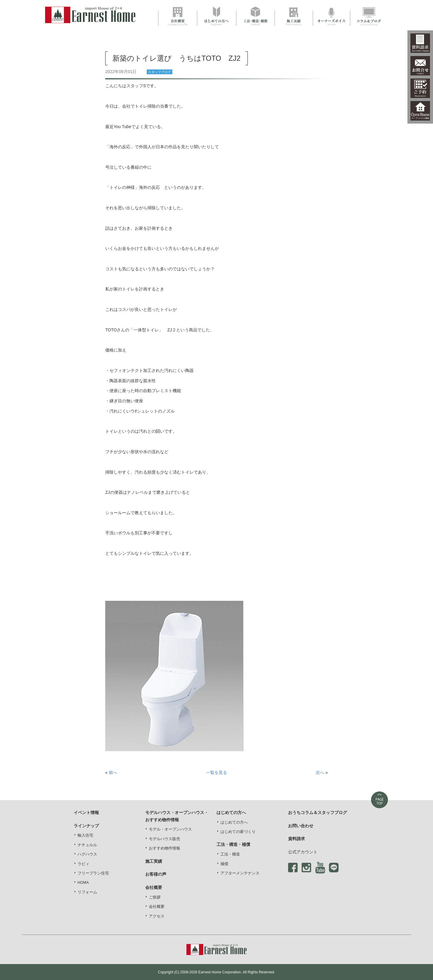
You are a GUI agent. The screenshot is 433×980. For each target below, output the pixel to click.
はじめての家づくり (238, 832)
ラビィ (83, 864)
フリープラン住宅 (93, 873)
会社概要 (157, 907)
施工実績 (154, 861)
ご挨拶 (155, 897)
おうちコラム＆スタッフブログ (318, 813)
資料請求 (296, 839)
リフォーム (87, 892)
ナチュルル (87, 845)
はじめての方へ (234, 822)
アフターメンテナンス (240, 873)
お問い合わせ (301, 826)
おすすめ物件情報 (164, 848)
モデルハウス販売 (164, 839)
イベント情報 (86, 813)
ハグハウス (87, 854)
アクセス (157, 916)
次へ (320, 773)
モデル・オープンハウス (170, 829)
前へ (113, 773)
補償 (224, 864)
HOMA (83, 883)
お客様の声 (156, 874)
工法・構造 (230, 854)
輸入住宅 (85, 835)
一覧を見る (216, 773)
